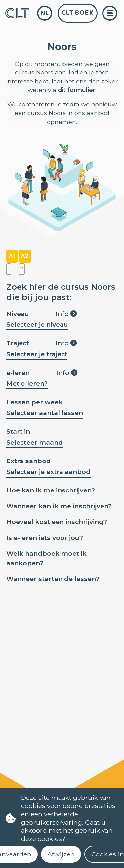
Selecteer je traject (37, 354)
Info (66, 314)
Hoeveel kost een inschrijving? (57, 522)
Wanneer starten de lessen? (53, 579)
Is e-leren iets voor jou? (45, 538)
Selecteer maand (35, 442)
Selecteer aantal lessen (45, 413)
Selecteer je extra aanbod (48, 472)
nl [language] (45, 13)
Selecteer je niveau (37, 324)
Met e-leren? (27, 383)
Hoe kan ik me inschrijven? (51, 490)
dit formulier (77, 90)
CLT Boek (78, 13)
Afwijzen (61, 854)
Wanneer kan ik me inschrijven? (59, 506)
